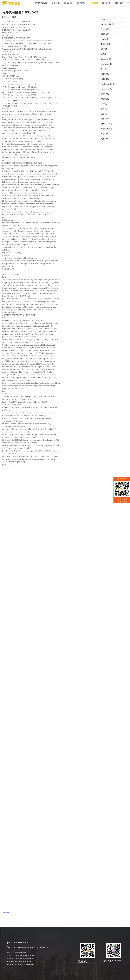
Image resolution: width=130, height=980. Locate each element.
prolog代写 (104, 19)
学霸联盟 (6, 913)
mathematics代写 (106, 89)
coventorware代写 (107, 64)
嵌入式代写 (105, 29)
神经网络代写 (105, 99)
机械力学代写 (105, 94)
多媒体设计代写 (106, 124)
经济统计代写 (105, 79)
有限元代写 (105, 34)
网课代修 (81, 3)
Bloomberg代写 (106, 59)
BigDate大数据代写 (107, 24)
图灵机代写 (105, 139)
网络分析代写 (105, 74)
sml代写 (103, 54)
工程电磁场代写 (106, 129)
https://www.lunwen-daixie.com (25, 956)
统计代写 (104, 49)
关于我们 (56, 3)
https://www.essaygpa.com (23, 961)
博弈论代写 (105, 119)
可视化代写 (105, 134)
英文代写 (104, 69)
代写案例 (94, 3)
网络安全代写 (105, 44)
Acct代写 (104, 104)
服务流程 (119, 3)
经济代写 (104, 114)
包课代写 (104, 109)
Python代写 (105, 39)
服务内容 (68, 3)
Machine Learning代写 (108, 84)
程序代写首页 (41, 3)
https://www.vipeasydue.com (24, 959)
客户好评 (106, 3)
